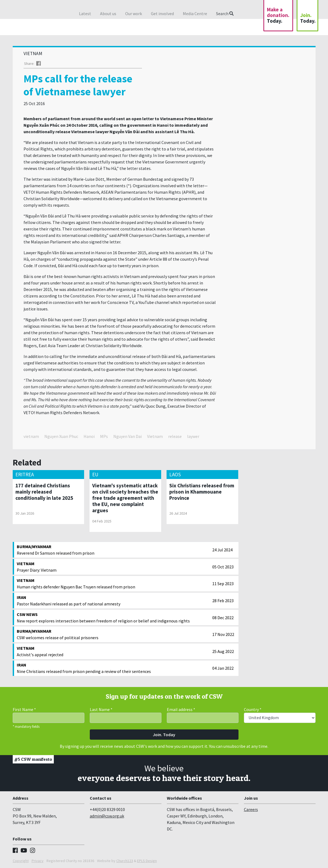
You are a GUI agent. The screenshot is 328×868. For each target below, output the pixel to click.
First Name (24, 709)
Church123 (125, 861)
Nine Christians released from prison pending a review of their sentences (113, 668)
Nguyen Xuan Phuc (61, 436)
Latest (85, 14)
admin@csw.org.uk (107, 816)
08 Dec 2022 (223, 618)
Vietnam (155, 436)
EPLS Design (147, 861)
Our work (134, 14)
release (175, 436)
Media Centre (195, 14)
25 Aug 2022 (223, 651)
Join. (308, 18)
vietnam (31, 436)
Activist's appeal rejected (113, 651)
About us (108, 14)
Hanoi (89, 436)
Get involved (162, 14)
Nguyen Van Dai (127, 436)
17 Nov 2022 (223, 634)
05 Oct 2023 (223, 567)
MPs (104, 436)
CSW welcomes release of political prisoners (113, 634)
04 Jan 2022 (223, 668)
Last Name (101, 709)
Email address (181, 709)
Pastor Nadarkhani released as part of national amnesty (113, 600)
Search (225, 14)
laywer (193, 436)
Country (253, 709)
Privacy (38, 861)
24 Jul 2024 (222, 550)
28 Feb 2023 (223, 601)
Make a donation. (278, 15)
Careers (251, 809)
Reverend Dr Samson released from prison (113, 549)
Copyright (21, 861)
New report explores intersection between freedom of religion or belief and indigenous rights (113, 617)
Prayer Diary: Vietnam (113, 567)
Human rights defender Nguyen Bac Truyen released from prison (113, 583)
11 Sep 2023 (223, 584)
